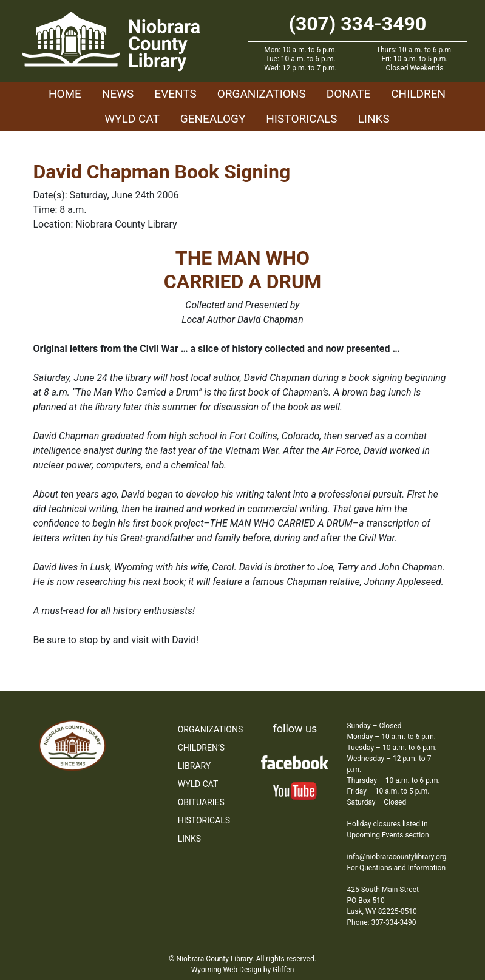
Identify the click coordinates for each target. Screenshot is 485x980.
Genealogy (213, 119)
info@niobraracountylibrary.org (396, 857)
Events (175, 94)
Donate (349, 94)
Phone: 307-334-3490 (381, 922)
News (118, 94)
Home (65, 94)
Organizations (262, 94)
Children (418, 94)
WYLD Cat (132, 119)
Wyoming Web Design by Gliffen (243, 970)
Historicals (301, 119)
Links (374, 119)
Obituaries (201, 802)
